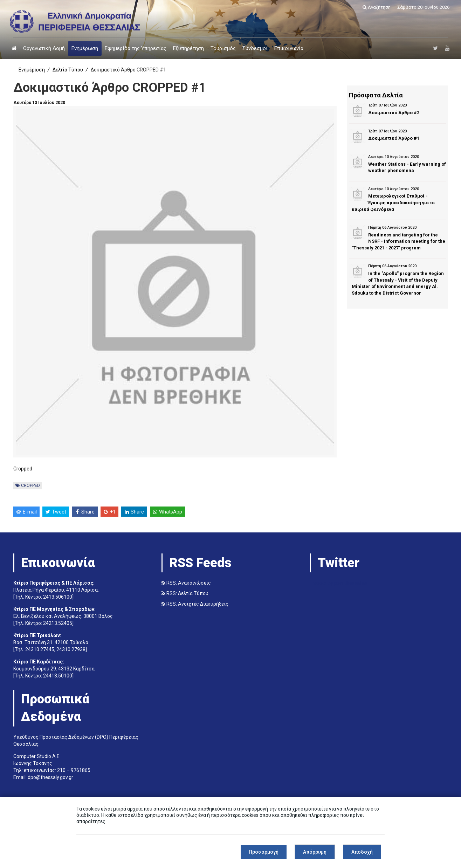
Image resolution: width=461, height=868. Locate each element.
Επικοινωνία (289, 48)
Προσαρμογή (264, 852)
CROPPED (28, 485)
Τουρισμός (223, 48)
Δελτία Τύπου (68, 70)
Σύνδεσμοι (255, 48)
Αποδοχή (362, 852)
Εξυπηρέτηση (188, 48)
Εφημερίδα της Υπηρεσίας (136, 48)
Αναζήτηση (377, 7)
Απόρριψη (315, 852)
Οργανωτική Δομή (44, 48)
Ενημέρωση (85, 48)
